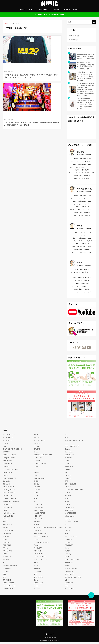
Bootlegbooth (70, 454)
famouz (37, 474)
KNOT (36, 503)
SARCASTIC (39, 556)
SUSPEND (38, 573)
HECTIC (37, 492)
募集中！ (76, 10)
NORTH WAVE (8, 532)
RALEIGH (7, 544)
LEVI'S (67, 506)
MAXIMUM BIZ (8, 518)
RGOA (5, 550)
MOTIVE (6, 524)
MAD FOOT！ (70, 512)
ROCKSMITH (8, 553)
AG (66, 436)
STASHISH (69, 564)
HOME (49, 636)
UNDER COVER (9, 585)
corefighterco (8, 463)
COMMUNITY (70, 457)
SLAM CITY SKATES (72, 561)
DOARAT (68, 465)
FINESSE (68, 477)
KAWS (67, 500)
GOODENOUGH (71, 486)
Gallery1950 (7, 483)
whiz (67, 588)
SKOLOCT (7, 561)
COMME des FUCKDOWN (43, 457)
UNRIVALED (39, 585)
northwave (38, 532)
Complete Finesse (10, 460)
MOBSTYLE (38, 521)
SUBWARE (7, 570)
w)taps (36, 588)
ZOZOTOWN (70, 591)
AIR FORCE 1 (8, 439)
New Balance (8, 527)
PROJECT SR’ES (71, 538)
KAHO (36, 500)
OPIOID (68, 532)
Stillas (36, 567)
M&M (5, 512)
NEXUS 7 (37, 527)
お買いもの (33, 10)
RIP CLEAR (38, 550)
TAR (36, 576)
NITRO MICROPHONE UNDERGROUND (49, 529)
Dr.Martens (7, 468)
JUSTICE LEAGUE (10, 500)
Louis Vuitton (69, 509)
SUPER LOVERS (71, 570)
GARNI (37, 483)
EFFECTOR (69, 468)
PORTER (6, 538)
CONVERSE (39, 460)
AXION (37, 448)
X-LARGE (38, 591)
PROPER (6, 541)
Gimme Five (7, 486)
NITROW (68, 529)
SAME (5, 556)
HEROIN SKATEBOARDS (74, 492)
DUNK (36, 468)
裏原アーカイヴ (44, 10)
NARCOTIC (38, 524)
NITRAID (6, 529)
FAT (66, 474)
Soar (5, 564)
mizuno (6, 521)
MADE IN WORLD (10, 515)
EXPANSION (8, 474)
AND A (6, 445)
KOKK (67, 503)
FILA (36, 477)
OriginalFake (8, 535)
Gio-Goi (37, 486)
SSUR (36, 564)
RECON (68, 544)
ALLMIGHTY (8, 442)
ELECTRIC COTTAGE (11, 471)
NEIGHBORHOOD (72, 524)
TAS (5, 579)
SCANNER (7, 558)
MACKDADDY (39, 512)
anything (37, 445)
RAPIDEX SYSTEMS (42, 544)
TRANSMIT (7, 582)
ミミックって (56, 10)
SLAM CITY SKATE (41, 561)
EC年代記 (67, 10)
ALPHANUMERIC (40, 442)
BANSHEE (7, 454)
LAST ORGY (8, 506)
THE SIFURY (39, 579)
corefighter (69, 460)
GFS (67, 483)
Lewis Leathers (39, 509)
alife (66, 439)
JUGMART (69, 497)
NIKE (67, 527)
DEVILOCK (38, 463)
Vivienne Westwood (10, 588)
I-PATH (67, 494)
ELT (35, 471)
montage (68, 521)
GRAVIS (37, 489)
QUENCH (68, 541)
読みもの (23, 10)
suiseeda (37, 570)
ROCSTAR (38, 553)
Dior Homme (8, 465)
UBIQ (67, 582)
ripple (67, 550)
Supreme (6, 573)
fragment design (40, 480)
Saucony (68, 556)
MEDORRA (38, 518)
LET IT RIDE (39, 506)
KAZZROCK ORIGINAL (12, 503)
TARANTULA (70, 576)
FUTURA (68, 480)
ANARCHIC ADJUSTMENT (75, 442)
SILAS (67, 558)
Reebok (37, 547)
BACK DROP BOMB (72, 448)
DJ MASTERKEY (40, 465)
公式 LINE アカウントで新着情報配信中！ (49, 15)
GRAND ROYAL (9, 489)
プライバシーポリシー (49, 639)
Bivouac (37, 454)
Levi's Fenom (8, 509)
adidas (36, 436)
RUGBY (68, 553)
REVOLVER (69, 547)
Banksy (68, 451)
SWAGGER (69, 573)
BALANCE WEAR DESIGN (13, 451)
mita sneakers (70, 518)
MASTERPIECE (71, 515)
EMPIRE (68, 471)
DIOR (67, 463)
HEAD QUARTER (9, 492)
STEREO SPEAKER (10, 567)
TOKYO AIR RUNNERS (73, 579)
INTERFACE (8, 497)
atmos (5, 448)
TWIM (36, 582)
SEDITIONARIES (40, 558)
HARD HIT (69, 489)
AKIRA (36, 439)
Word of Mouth (8, 591)
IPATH (36, 497)
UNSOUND (69, 585)
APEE (67, 445)
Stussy (67, 567)
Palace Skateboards (41, 535)
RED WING (7, 547)
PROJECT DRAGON (41, 538)
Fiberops (6, 477)
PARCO (68, 535)
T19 (4, 576)
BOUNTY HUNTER (10, 457)
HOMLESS (38, 494)
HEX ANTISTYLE (9, 494)
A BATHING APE (9, 436)
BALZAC (37, 451)
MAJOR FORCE (40, 515)
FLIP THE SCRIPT (10, 480)
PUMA (36, 541)
